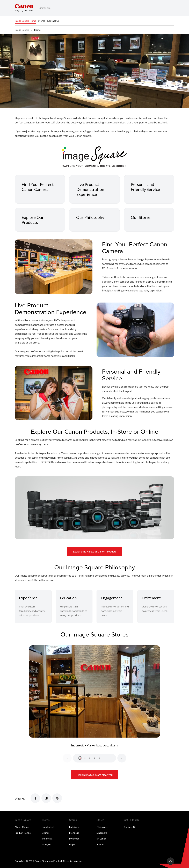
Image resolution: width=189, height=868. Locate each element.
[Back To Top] (171, 861)
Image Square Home (25, 21)
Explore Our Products (33, 220)
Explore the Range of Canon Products (95, 551)
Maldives (74, 827)
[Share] (35, 798)
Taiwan (100, 844)
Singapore (102, 833)
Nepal (72, 844)
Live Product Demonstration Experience (90, 189)
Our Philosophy (90, 217)
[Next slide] (122, 758)
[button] (80, 758)
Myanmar (74, 839)
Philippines (102, 827)
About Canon (22, 827)
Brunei (45, 833)
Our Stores (141, 217)
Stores (42, 21)
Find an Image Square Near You (94, 775)
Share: (20, 798)
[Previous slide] (67, 758)
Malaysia (46, 844)
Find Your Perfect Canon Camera (38, 187)
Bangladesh (48, 827)
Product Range (23, 833)
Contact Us (53, 21)
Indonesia (47, 839)
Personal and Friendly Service (145, 187)
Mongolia (74, 833)
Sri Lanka (101, 839)
